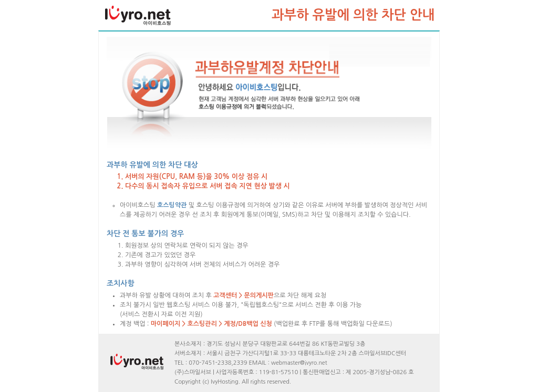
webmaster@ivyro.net (299, 363)
